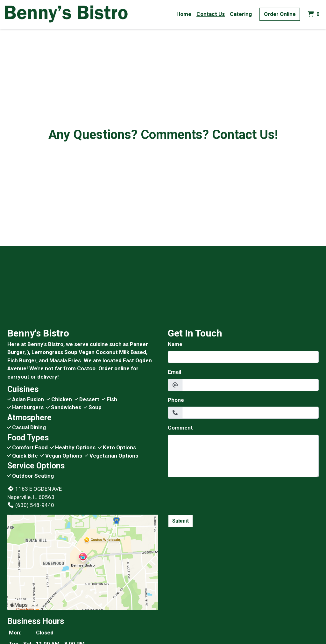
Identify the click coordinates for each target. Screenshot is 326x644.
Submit (181, 521)
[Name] (243, 357)
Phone (176, 400)
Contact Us (211, 14)
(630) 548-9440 (31, 505)
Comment (180, 428)
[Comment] (243, 456)
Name (175, 344)
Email (174, 372)
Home (184, 14)
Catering (241, 14)
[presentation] (216, 495)
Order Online (280, 14)
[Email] (250, 385)
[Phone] (250, 413)
